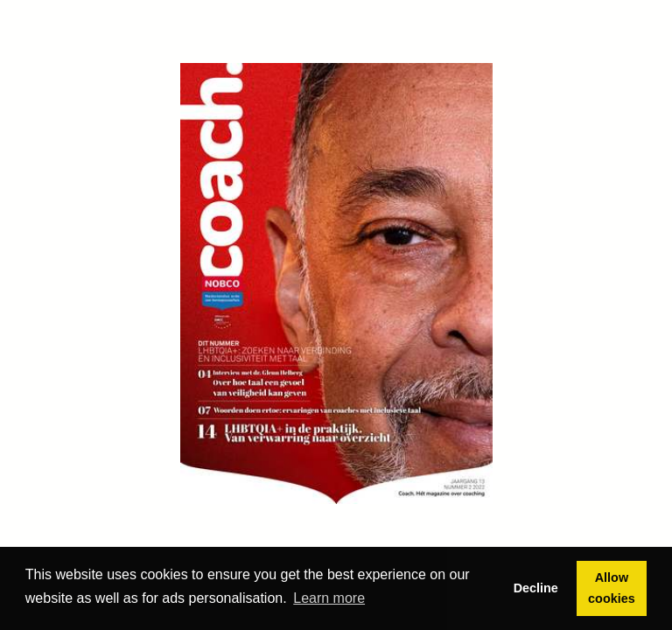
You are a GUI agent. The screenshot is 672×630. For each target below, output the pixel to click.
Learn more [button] (329, 598)
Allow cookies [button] (612, 588)
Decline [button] (536, 588)
